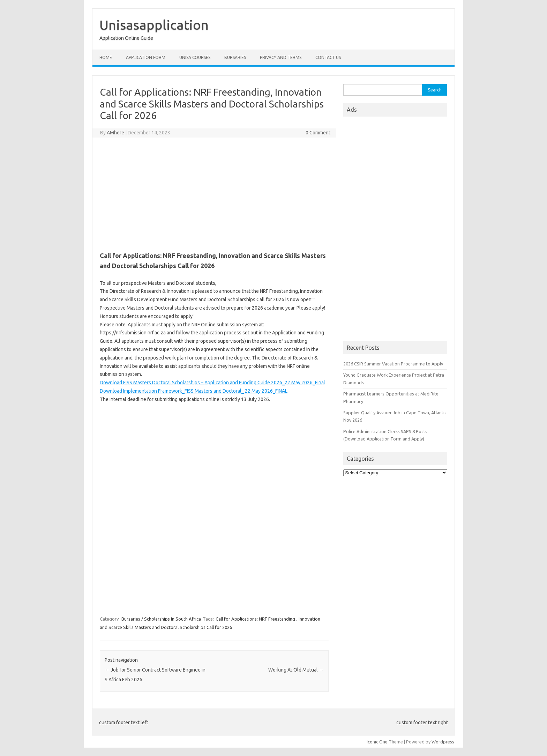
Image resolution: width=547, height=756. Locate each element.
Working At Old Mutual (296, 670)
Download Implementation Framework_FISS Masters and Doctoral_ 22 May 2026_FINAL (194, 391)
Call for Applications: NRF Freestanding (255, 619)
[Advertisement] (214, 193)
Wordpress (443, 742)
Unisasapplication (154, 25)
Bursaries (235, 57)
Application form (146, 57)
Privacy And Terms (281, 57)
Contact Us (328, 57)
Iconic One (377, 742)
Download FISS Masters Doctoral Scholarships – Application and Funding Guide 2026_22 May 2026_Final (212, 383)
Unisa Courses (195, 57)
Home (106, 57)
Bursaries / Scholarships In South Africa (161, 619)
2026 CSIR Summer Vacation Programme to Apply (393, 364)
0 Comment (318, 133)
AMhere (115, 133)
